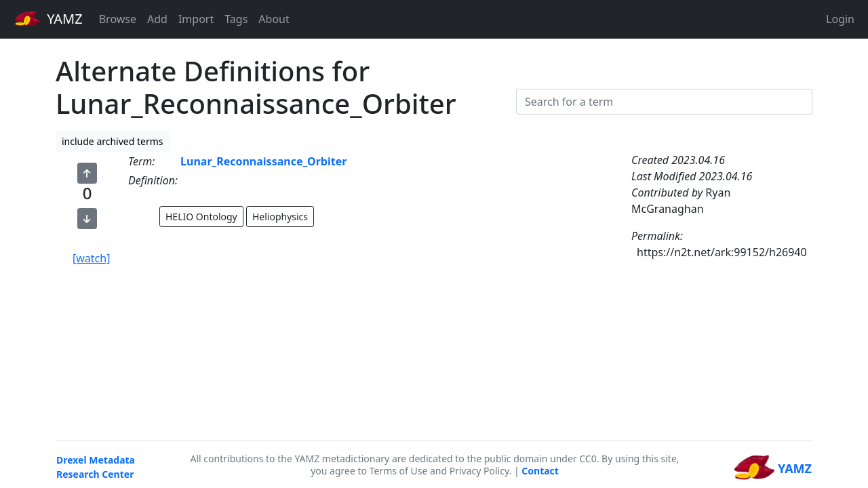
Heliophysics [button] (280, 217)
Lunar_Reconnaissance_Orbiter (263, 161)
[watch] (91, 258)
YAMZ (48, 18)
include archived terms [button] (113, 141)
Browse (118, 19)
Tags (236, 19)
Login (840, 19)
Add (157, 19)
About (274, 19)
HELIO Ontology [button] (201, 217)
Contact (540, 471)
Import (196, 19)
